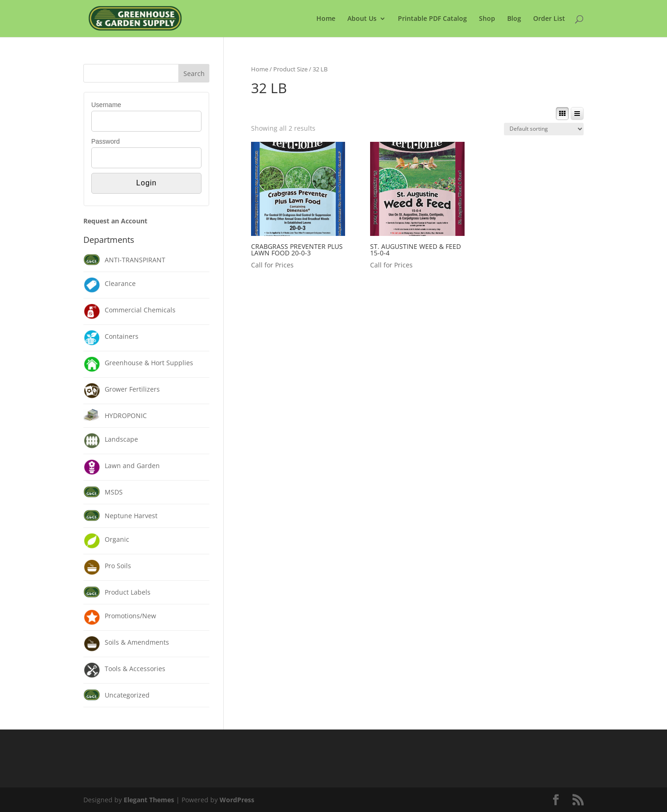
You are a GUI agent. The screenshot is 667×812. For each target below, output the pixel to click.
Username (106, 105)
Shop (487, 19)
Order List (549, 19)
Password (105, 141)
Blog (514, 19)
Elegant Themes (149, 800)
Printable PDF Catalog (432, 19)
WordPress (237, 800)
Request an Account (115, 221)
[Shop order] (544, 129)
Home (326, 19)
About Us (362, 19)
